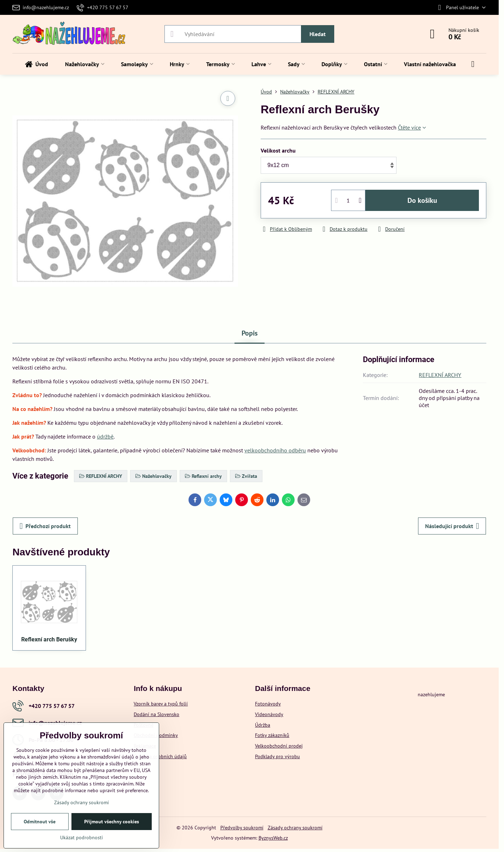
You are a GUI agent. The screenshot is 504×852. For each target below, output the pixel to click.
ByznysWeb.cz (273, 838)
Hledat (318, 34)
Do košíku (422, 200)
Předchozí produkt (45, 526)
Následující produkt (452, 526)
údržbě (105, 436)
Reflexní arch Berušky (49, 639)
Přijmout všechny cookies (112, 822)
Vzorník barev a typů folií (161, 704)
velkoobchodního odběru (275, 450)
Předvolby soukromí (242, 828)
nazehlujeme (431, 694)
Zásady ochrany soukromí (295, 828)
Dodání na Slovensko (157, 714)
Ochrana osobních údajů (160, 756)
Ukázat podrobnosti (82, 837)
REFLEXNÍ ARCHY (440, 375)
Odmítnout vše (40, 822)
